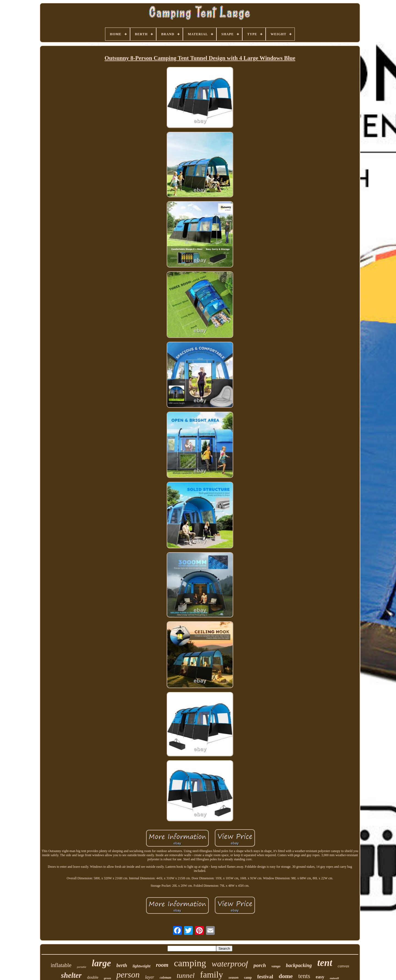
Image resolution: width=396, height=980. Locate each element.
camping (190, 963)
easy (320, 977)
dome (286, 976)
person (128, 975)
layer (150, 977)
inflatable (61, 965)
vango (276, 966)
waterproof (230, 964)
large (101, 963)
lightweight (141, 966)
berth (122, 965)
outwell (334, 978)
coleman (166, 978)
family (212, 974)
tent (325, 963)
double (93, 977)
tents (304, 976)
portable (82, 967)
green (108, 978)
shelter (71, 975)
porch (260, 965)
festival (265, 977)
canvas (343, 966)
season (233, 977)
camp (248, 978)
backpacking (299, 965)
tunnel (186, 975)
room (162, 965)
